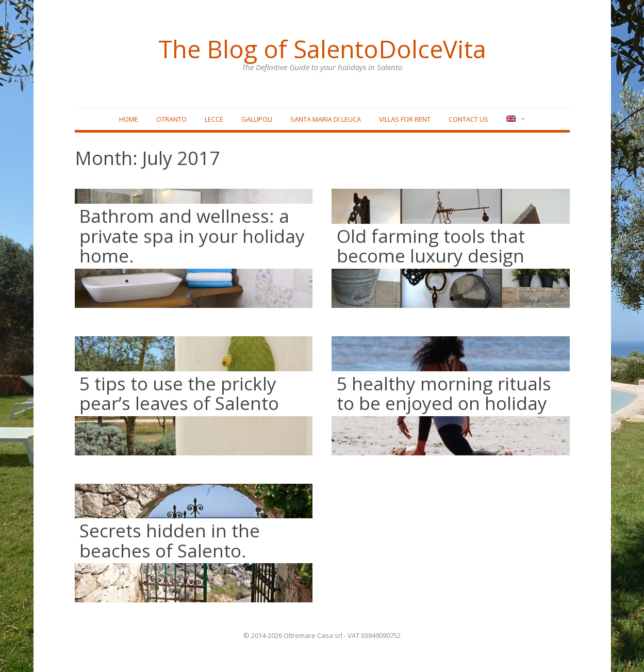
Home (129, 119)
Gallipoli (257, 119)
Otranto (171, 119)
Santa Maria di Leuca (326, 119)
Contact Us (468, 119)
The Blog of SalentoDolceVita (322, 49)
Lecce (214, 119)
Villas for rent (405, 119)
